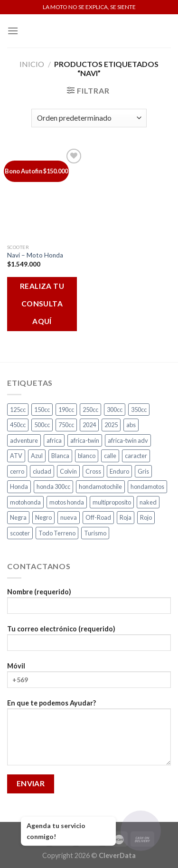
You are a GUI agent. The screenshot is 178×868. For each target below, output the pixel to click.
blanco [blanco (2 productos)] (87, 456)
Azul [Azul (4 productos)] (37, 456)
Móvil (89, 678)
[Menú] (13, 31)
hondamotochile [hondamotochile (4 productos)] (100, 486)
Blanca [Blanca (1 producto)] (60, 456)
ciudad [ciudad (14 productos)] (42, 471)
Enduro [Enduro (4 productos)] (119, 471)
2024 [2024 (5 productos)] (89, 425)
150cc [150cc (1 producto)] (42, 410)
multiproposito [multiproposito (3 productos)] (112, 502)
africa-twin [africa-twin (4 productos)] (85, 440)
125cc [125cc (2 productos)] (18, 410)
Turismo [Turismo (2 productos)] (95, 533)
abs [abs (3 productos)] (131, 425)
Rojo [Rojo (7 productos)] (146, 517)
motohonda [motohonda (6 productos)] (25, 502)
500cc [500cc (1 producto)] (42, 425)
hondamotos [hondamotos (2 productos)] (147, 486)
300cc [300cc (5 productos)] (115, 410)
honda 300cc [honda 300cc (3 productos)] (53, 486)
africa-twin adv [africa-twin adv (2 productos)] (128, 440)
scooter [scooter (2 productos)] (20, 533)
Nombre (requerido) (89, 604)
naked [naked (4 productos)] (148, 502)
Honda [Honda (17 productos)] (19, 486)
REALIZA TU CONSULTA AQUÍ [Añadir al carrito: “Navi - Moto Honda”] (42, 304)
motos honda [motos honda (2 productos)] (67, 502)
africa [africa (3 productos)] (54, 440)
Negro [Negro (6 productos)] (43, 517)
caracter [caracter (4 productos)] (136, 456)
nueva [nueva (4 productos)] (69, 517)
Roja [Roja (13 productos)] (126, 517)
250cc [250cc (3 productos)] (90, 410)
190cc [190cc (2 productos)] (66, 410)
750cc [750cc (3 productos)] (66, 425)
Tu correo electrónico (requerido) (89, 641)
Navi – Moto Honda (35, 255)
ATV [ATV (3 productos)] (16, 456)
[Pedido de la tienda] (89, 118)
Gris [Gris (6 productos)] (143, 471)
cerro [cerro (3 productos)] (17, 471)
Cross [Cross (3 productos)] (93, 471)
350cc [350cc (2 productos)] (139, 410)
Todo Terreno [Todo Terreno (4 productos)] (57, 533)
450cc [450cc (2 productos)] (18, 425)
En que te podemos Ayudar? (89, 735)
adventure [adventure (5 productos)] (24, 440)
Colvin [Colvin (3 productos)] (68, 471)
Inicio (32, 64)
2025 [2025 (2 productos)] (111, 425)
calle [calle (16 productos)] (110, 456)
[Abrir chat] (141, 831)
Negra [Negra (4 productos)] (18, 517)
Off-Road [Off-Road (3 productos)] (98, 517)
